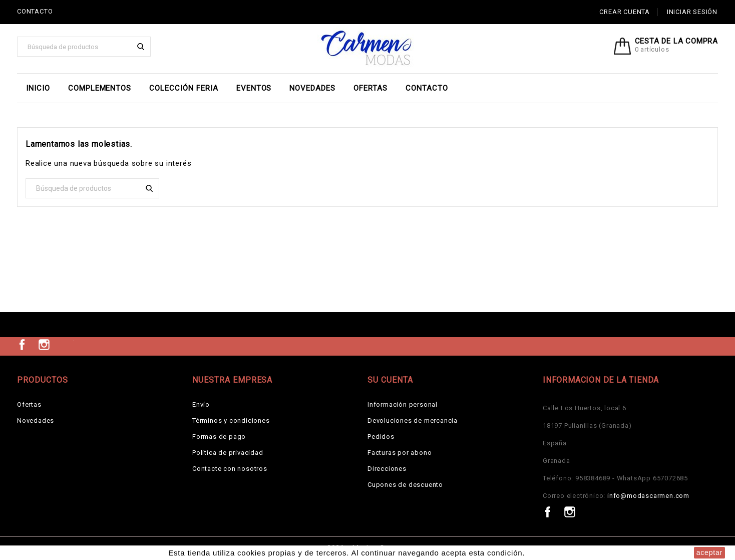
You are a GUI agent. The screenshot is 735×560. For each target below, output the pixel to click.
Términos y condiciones (231, 421)
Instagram (44, 345)
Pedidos (381, 437)
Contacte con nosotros (230, 469)
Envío (201, 404)
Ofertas (371, 88)
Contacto (427, 88)
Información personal (403, 404)
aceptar (709, 552)
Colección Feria (183, 88)
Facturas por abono (400, 453)
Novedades (312, 88)
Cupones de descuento (405, 485)
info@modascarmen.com (648, 496)
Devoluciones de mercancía (413, 421)
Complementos (100, 88)
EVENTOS (254, 88)
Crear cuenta (625, 12)
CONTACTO (35, 11)
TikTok (66, 345)
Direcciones (387, 469)
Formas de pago (219, 437)
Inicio (38, 88)
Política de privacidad (228, 453)
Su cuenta (390, 380)
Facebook (22, 345)
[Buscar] (84, 47)
